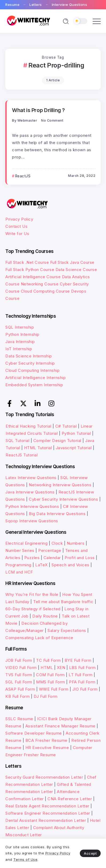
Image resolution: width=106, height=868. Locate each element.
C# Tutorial (67, 426)
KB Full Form (17, 696)
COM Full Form (50, 675)
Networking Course (40, 284)
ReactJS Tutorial (22, 455)
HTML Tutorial (38, 448)
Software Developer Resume (34, 733)
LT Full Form (81, 675)
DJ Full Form (46, 696)
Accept (90, 853)
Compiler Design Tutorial (57, 441)
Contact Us (16, 226)
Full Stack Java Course (72, 262)
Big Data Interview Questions (57, 514)
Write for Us (17, 234)
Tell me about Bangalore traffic (63, 602)
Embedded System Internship (34, 385)
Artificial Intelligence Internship (36, 378)
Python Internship (22, 334)
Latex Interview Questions (31, 478)
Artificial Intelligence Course (33, 277)
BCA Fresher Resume (46, 740)
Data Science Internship (29, 356)
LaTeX (42, 565)
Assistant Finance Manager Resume (60, 726)
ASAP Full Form (20, 689)
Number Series (20, 550)
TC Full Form (48, 660)
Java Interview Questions (30, 492)
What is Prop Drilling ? (38, 110)
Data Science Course (76, 270)
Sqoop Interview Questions (32, 521)
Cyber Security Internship (30, 363)
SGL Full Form (19, 682)
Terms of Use (25, 859)
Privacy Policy (19, 219)
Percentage (50, 550)
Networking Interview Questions (60, 485)
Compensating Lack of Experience (39, 638)
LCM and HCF (19, 572)
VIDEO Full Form (21, 668)
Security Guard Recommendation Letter (44, 777)
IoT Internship (19, 349)
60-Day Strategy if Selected (33, 609)
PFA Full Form (82, 682)
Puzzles (32, 558)
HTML (47, 668)
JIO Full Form (85, 689)
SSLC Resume (19, 719)
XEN (61, 668)
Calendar (52, 558)
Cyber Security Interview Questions (63, 499)
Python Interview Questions (32, 506)
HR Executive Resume (47, 748)
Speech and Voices (70, 565)
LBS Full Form (83, 668)
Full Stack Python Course (30, 270)
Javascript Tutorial (74, 448)
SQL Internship (20, 327)
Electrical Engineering (26, 543)
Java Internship (20, 342)
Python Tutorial (76, 433)
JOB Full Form (19, 660)
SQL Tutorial (17, 441)
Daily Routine (45, 616)
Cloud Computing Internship (32, 370)
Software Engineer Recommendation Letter (48, 813)
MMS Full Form (51, 682)
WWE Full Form (54, 689)
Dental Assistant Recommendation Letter (46, 820)
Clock (57, 543)
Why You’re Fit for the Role (32, 594)
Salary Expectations (67, 630)
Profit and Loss (80, 558)
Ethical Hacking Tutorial (28, 426)
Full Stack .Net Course (27, 262)
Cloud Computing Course (45, 291)
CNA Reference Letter (70, 799)
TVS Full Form (19, 675)
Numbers (76, 543)
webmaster (27, 120)
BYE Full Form (78, 660)
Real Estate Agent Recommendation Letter (47, 806)
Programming (18, 565)
